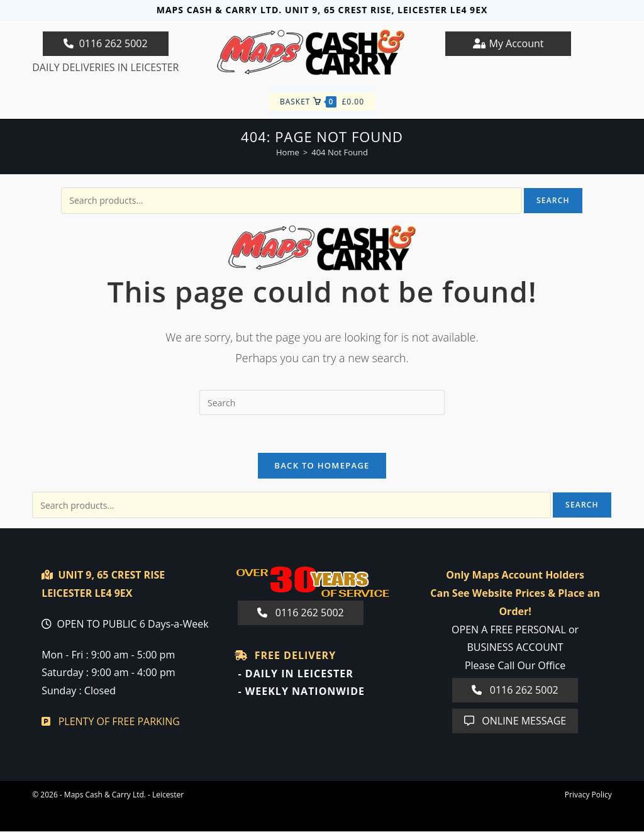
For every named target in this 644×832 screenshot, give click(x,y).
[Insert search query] (322, 402)
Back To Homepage (322, 466)
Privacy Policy (588, 795)
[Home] (288, 152)
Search (553, 200)
